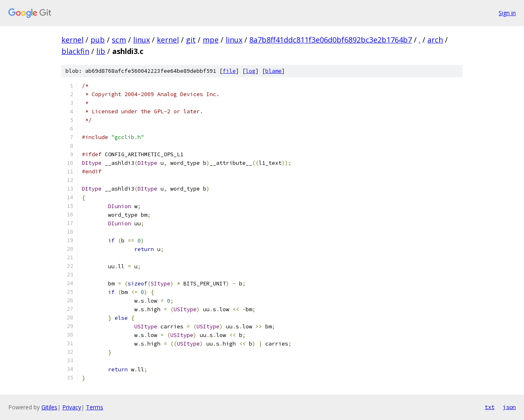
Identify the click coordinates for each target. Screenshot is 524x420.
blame (273, 71)
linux (141, 40)
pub (98, 40)
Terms (95, 407)
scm (119, 40)
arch (435, 40)
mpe (211, 40)
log (251, 71)
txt (490, 407)
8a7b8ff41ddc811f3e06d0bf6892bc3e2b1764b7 (331, 40)
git (191, 40)
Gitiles (49, 407)
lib (101, 51)
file (229, 71)
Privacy (72, 407)
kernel (72, 40)
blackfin (75, 51)
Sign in (507, 13)
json (509, 407)
